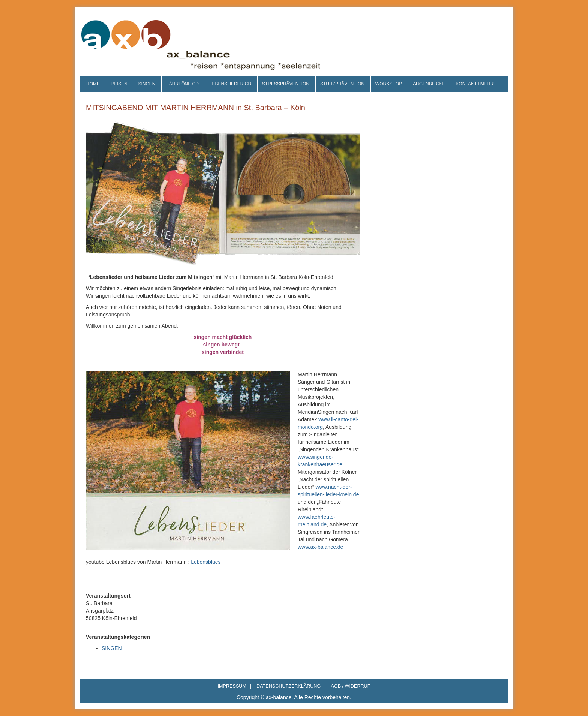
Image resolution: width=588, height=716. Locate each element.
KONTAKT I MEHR (475, 84)
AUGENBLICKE (429, 84)
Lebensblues (206, 562)
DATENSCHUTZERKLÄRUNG (291, 686)
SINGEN (147, 84)
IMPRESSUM (235, 686)
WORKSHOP (389, 84)
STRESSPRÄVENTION (286, 84)
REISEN (119, 84)
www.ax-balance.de (320, 547)
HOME (93, 84)
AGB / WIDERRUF (350, 686)
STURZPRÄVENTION (342, 84)
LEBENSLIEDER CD (230, 84)
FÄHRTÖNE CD (182, 84)
